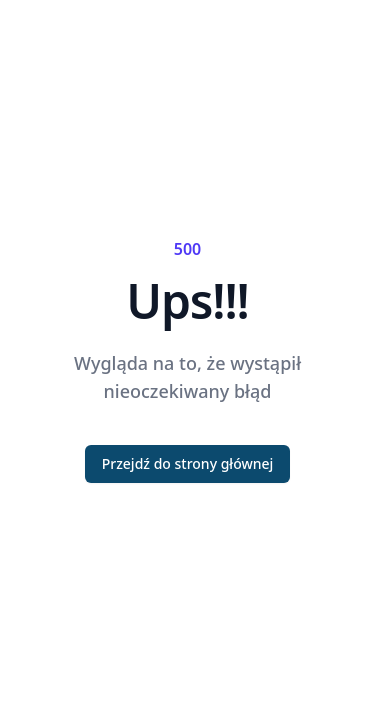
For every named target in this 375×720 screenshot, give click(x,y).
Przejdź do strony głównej (188, 463)
